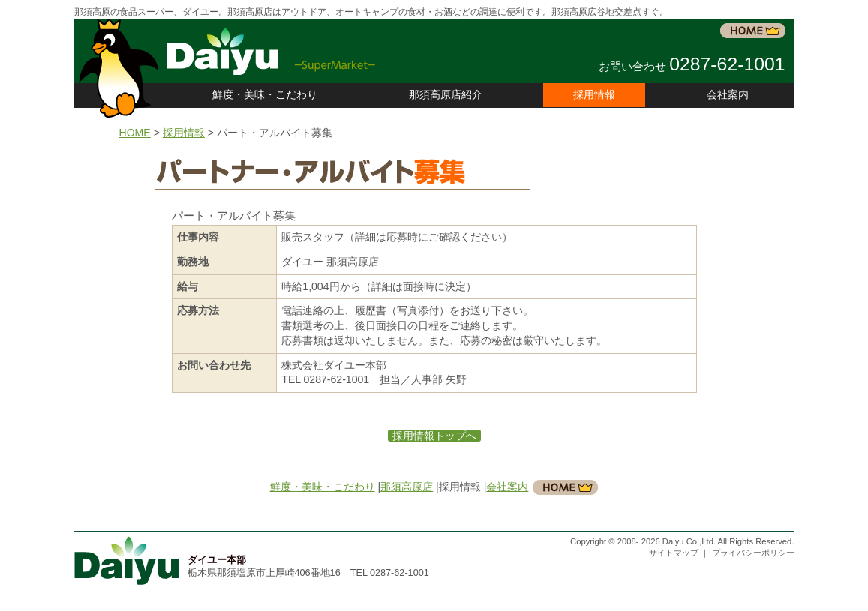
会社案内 (728, 94)
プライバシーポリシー (753, 553)
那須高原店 (407, 487)
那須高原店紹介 (446, 94)
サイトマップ (675, 553)
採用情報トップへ (434, 436)
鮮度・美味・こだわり (265, 94)
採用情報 (184, 133)
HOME (135, 133)
